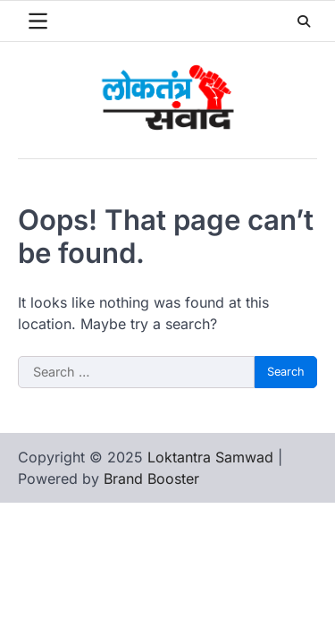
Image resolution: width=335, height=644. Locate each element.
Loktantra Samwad (210, 457)
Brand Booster (151, 479)
